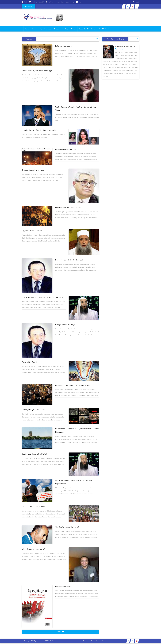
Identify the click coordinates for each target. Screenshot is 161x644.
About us (104, 641)
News (34, 29)
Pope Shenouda (45, 29)
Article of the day (61, 29)
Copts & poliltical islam (87, 29)
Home (27, 29)
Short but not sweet (106, 29)
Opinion (73, 29)
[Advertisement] (151, 65)
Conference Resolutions (91, 641)
